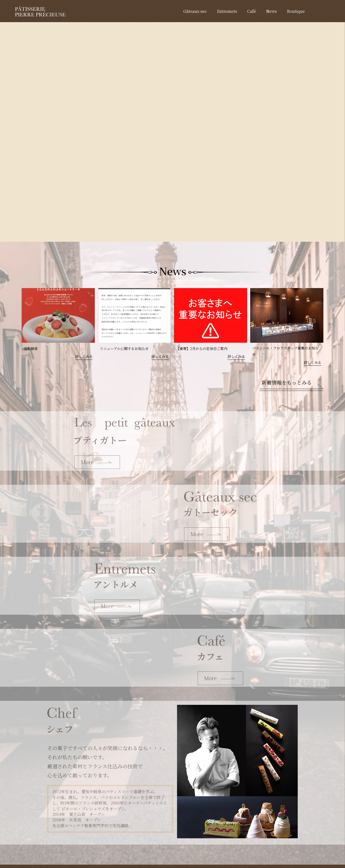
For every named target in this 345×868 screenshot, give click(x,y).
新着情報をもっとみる (287, 382)
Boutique (296, 11)
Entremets (227, 11)
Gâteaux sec (195, 11)
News (271, 11)
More (87, 463)
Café (252, 11)
